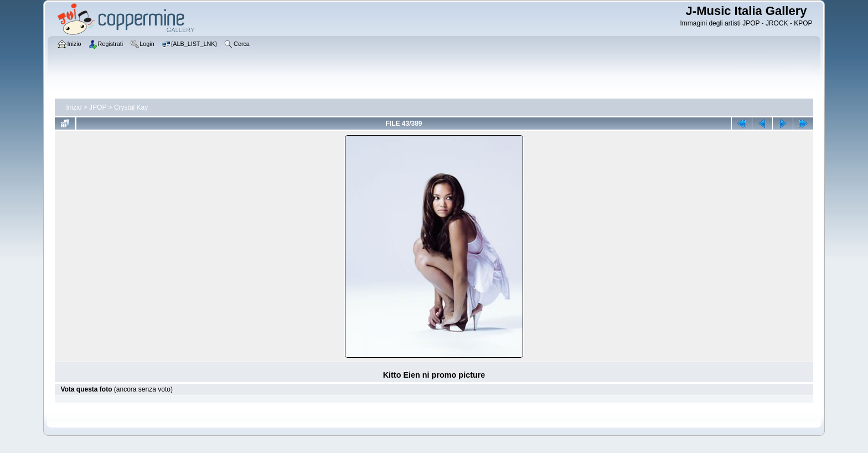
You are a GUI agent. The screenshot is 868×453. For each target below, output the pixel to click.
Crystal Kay (131, 107)
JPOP (98, 107)
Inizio (74, 107)
